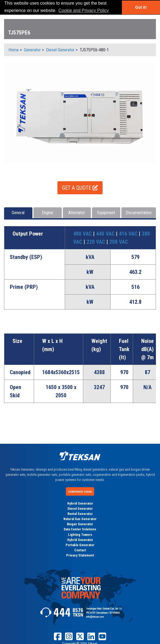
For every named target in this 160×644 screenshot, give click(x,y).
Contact (80, 550)
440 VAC (106, 234)
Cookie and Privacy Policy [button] (84, 10)
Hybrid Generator (80, 503)
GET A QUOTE (80, 188)
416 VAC (129, 234)
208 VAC (119, 242)
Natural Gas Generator (80, 519)
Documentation (139, 213)
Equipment (106, 213)
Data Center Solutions (80, 529)
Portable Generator (80, 545)
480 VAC (83, 234)
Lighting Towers (80, 535)
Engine (47, 213)
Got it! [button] (141, 7)
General (18, 213)
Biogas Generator (80, 524)
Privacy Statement (80, 555)
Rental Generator (80, 514)
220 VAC (96, 242)
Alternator (77, 213)
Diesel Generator (80, 509)
